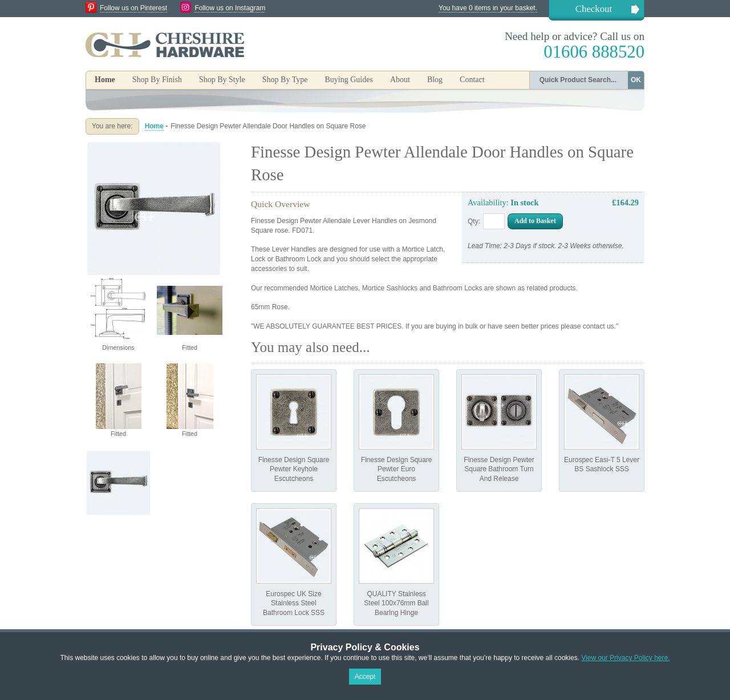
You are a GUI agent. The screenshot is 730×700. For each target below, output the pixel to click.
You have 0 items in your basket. (488, 8)
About (400, 80)
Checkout (594, 9)
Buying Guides (348, 80)
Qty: (474, 221)
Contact (472, 80)
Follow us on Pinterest (133, 8)
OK (636, 80)
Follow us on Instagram (230, 8)
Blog (435, 80)
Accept (365, 677)
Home (105, 80)
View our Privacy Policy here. (625, 658)
